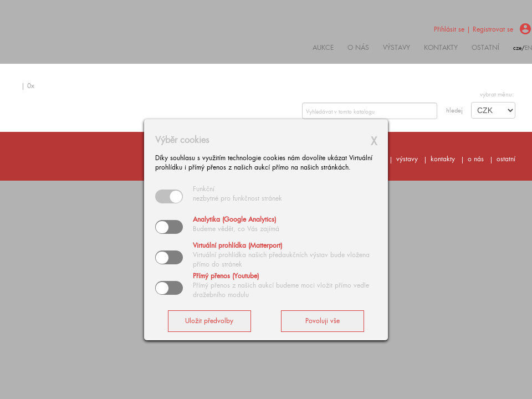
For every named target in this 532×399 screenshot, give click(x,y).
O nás (358, 48)
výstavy (397, 48)
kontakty (441, 48)
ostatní (485, 48)
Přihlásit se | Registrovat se (474, 29)
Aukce (323, 48)
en (528, 48)
